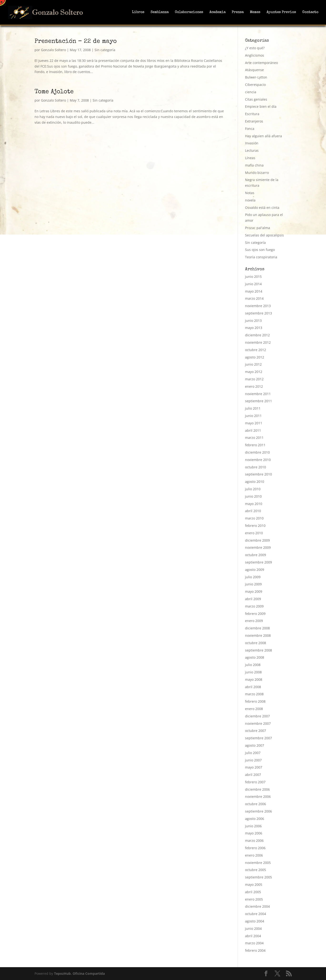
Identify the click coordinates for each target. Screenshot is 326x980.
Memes (255, 12)
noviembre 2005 (258, 863)
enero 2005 (254, 899)
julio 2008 (253, 665)
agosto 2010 (255, 482)
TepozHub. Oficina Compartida (79, 973)
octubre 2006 (256, 804)
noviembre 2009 (258, 547)
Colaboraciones (189, 12)
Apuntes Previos (281, 12)
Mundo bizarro (257, 173)
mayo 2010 (254, 504)
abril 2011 (253, 430)
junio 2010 (253, 496)
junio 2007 (253, 760)
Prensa (238, 12)
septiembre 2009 (258, 562)
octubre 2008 (256, 643)
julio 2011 (253, 408)
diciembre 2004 (257, 906)
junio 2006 (253, 826)
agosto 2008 (255, 657)
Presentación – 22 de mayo (76, 42)
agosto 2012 (255, 357)
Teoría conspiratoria (261, 257)
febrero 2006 (255, 848)
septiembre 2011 (258, 401)
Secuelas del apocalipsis (264, 235)
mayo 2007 (254, 767)
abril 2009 (253, 599)
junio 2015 (253, 277)
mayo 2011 (254, 423)
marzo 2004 (254, 943)
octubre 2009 (256, 555)
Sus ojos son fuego (260, 250)
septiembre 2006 (258, 811)
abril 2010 (253, 511)
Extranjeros (254, 121)
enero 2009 (254, 621)
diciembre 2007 (257, 716)
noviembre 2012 (258, 342)
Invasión (252, 143)
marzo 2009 (254, 606)
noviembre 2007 (258, 723)
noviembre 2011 (258, 394)
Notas (250, 193)
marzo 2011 (254, 438)
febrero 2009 (255, 614)
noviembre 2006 (258, 796)
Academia (217, 12)
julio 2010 (253, 489)
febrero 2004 (255, 950)
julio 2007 (253, 753)
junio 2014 (253, 284)
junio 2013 (253, 321)
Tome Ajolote (54, 92)
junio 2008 (253, 672)
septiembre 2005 (258, 877)
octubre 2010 (256, 467)
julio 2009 (253, 577)
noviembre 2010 (258, 460)
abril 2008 (253, 687)
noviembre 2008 (258, 635)
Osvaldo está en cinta (262, 208)
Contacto (310, 12)
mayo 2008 (254, 679)
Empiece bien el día (261, 106)
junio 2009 (253, 584)
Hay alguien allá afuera (263, 136)
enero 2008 (254, 709)
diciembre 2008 (257, 628)
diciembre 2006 (257, 789)
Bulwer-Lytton (256, 77)
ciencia (251, 92)
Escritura (252, 114)
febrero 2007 (255, 782)
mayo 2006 (254, 833)
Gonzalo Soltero (53, 50)
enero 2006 (254, 855)
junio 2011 (253, 416)
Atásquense (254, 70)
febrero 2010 (255, 526)
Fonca (250, 129)
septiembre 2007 (258, 738)
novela (250, 200)
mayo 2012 (254, 372)
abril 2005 (253, 892)
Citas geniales (256, 99)
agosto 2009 (255, 570)
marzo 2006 (254, 840)
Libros (138, 12)
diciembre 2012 (257, 335)
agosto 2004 (255, 921)
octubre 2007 (256, 731)
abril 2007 (253, 775)
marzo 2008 (254, 694)
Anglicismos (255, 55)
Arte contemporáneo (261, 63)
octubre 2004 (256, 914)
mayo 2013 (254, 328)
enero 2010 (254, 533)
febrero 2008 (255, 701)
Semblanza (160, 12)
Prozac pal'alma (258, 228)
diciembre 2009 (257, 540)
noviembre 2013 (258, 306)
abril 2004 (253, 936)
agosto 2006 (255, 819)
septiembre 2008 (258, 650)
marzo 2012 (254, 379)
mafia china (254, 165)
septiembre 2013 (258, 313)
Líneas (250, 158)
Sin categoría (105, 50)
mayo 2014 (254, 291)
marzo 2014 (254, 298)
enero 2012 (254, 386)
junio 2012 (253, 364)
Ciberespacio (255, 85)
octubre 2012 (256, 350)
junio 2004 (253, 929)
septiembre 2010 (258, 474)
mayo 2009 (254, 591)
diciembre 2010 (257, 452)
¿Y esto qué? (255, 48)
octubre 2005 (256, 870)
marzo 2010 (254, 518)
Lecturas (252, 150)
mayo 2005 (254, 884)
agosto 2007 (255, 745)
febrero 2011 (255, 445)
